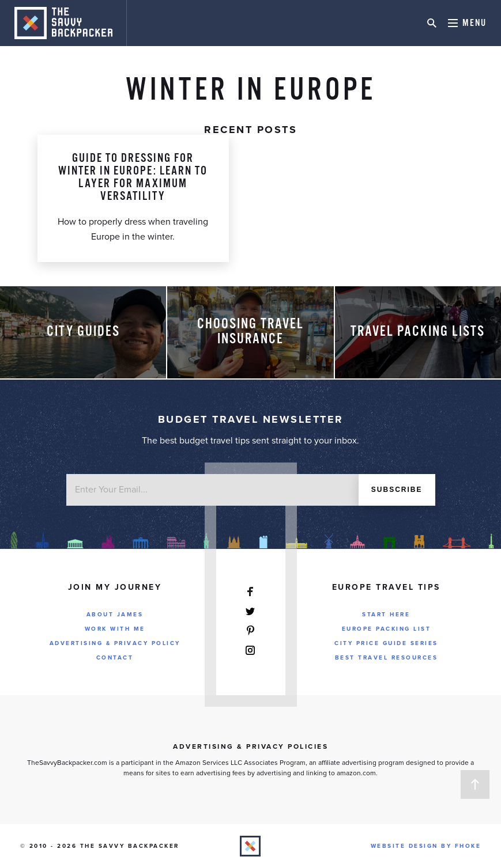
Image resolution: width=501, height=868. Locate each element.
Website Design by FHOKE (426, 846)
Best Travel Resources (387, 658)
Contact (115, 658)
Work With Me (115, 629)
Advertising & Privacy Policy (115, 643)
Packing (133, 120)
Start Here (386, 615)
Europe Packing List (387, 629)
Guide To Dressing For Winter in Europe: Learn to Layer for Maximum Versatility (133, 177)
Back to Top (475, 784)
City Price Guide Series (386, 643)
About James (115, 615)
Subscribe (397, 490)
